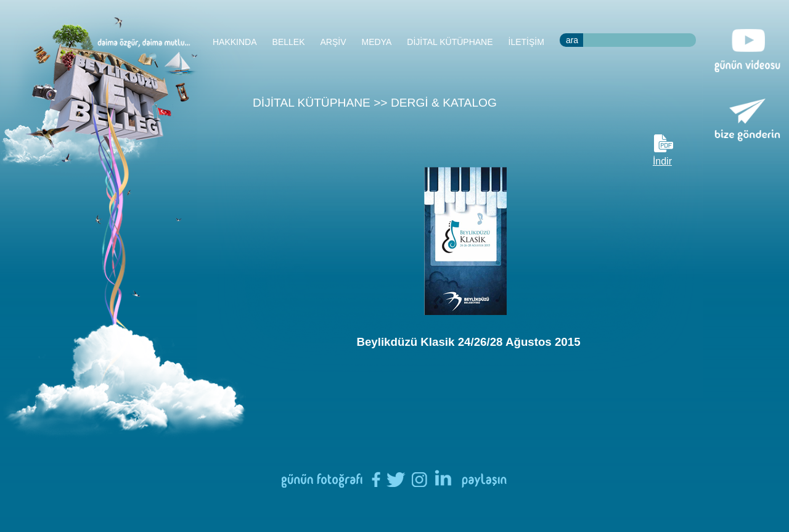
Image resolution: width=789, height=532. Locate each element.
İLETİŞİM (526, 42)
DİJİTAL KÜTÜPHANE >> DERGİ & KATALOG (375, 103)
